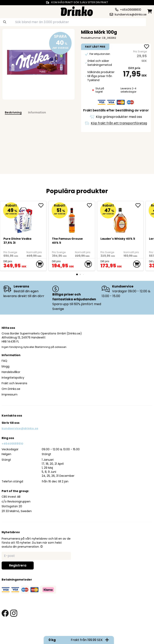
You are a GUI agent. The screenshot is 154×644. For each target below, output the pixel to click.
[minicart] (150, 11)
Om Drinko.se (11, 389)
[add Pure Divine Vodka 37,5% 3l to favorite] (42, 205)
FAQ (4, 361)
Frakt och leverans (14, 383)
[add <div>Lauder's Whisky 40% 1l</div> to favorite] (139, 205)
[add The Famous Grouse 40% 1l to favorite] (91, 205)
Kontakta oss (12, 416)
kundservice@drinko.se (20, 428)
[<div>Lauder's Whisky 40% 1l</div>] (120, 219)
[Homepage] (77, 11)
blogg (6, 366)
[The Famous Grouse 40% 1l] (72, 219)
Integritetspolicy (13, 378)
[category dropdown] (9, 11)
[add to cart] (40, 264)
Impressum (10, 394)
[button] (42, 546)
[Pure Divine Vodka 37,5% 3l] (23, 219)
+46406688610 (12, 444)
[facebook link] (5, 613)
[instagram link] (14, 613)
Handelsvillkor (11, 372)
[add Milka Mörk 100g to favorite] (147, 47)
